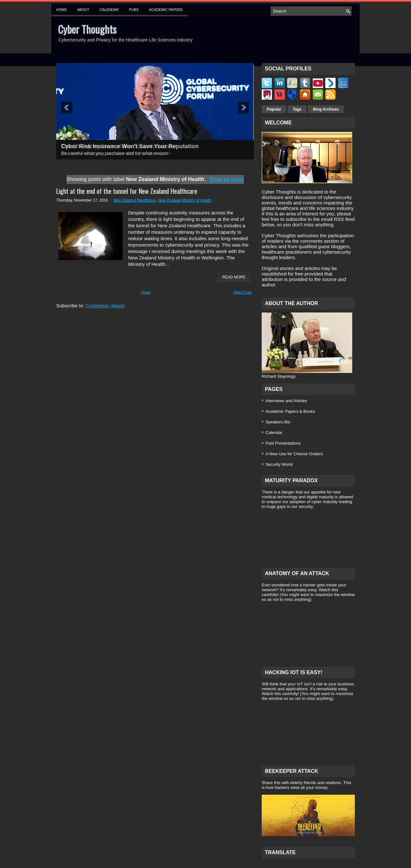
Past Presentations (283, 443)
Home (61, 10)
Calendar (109, 10)
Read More (234, 277)
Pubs (134, 10)
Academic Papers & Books (290, 411)
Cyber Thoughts (87, 29)
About (83, 10)
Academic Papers (166, 10)
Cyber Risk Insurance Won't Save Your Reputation (130, 146)
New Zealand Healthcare (135, 200)
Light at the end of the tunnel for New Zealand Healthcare (127, 191)
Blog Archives (326, 109)
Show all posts (226, 179)
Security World (279, 464)
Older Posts (243, 292)
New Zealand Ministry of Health (185, 200)
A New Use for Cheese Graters (294, 454)
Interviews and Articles (286, 401)
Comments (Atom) (105, 306)
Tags (297, 109)
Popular (274, 109)
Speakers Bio (278, 422)
